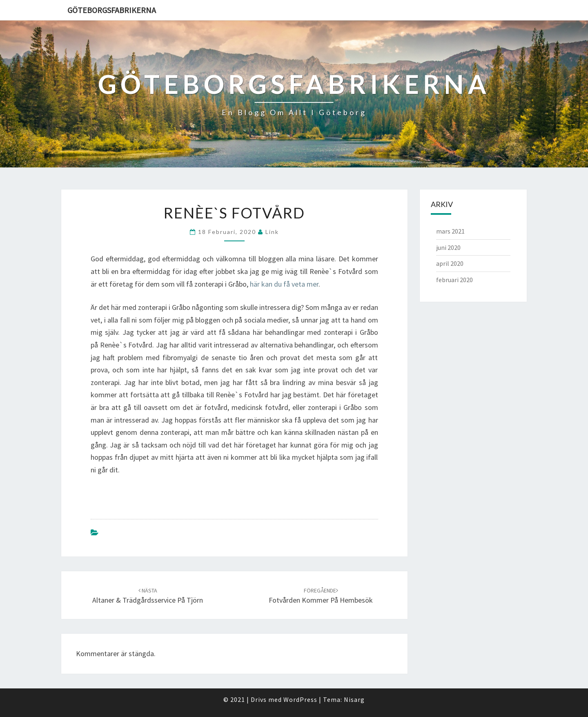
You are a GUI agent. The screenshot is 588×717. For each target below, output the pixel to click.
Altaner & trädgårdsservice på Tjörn (148, 596)
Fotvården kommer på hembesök (321, 596)
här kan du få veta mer (284, 284)
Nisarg (354, 699)
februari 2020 (454, 280)
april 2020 (450, 263)
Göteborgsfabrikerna (112, 10)
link (272, 232)
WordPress (300, 699)
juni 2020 (448, 247)
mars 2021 (450, 231)
